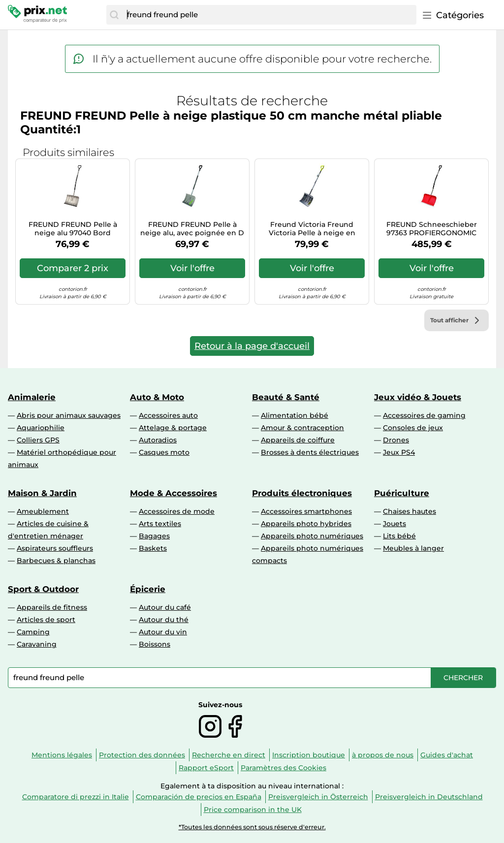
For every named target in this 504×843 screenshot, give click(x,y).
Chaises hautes (409, 511)
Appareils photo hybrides (306, 524)
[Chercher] (114, 15)
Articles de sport (46, 620)
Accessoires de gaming (424, 415)
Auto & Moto (157, 397)
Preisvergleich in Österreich (318, 797)
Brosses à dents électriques (310, 452)
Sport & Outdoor (43, 589)
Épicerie (148, 589)
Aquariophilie (41, 428)
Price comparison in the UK (253, 810)
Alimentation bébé (295, 415)
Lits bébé (399, 536)
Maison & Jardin (42, 493)
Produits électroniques (302, 493)
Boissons (155, 644)
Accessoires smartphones (306, 511)
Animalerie (32, 397)
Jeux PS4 (399, 452)
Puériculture (402, 493)
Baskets (153, 548)
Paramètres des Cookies (283, 768)
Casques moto (164, 452)
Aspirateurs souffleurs (55, 548)
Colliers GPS (38, 440)
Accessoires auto (168, 415)
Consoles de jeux (413, 428)
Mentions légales (62, 755)
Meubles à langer (413, 548)
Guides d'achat (447, 755)
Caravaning (37, 644)
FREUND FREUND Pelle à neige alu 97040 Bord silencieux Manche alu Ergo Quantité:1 (73, 229)
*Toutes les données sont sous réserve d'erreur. (252, 827)
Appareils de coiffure (298, 440)
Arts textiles (160, 524)
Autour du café (165, 607)
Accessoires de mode (177, 511)
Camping (33, 632)
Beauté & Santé (286, 397)
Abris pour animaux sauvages (69, 415)
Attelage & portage (173, 428)
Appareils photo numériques (312, 536)
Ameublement (43, 511)
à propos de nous (383, 755)
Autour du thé (164, 620)
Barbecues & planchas (56, 561)
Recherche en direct (229, 755)
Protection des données (142, 755)
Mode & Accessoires (173, 493)
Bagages (154, 536)
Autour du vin (163, 632)
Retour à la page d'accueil (252, 346)
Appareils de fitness (52, 607)
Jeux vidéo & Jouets (418, 397)
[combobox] (269, 15)
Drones (396, 440)
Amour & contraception (302, 428)
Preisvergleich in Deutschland (429, 797)
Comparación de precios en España (199, 797)
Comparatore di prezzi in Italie (76, 797)
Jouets (394, 524)
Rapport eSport (206, 768)
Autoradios (158, 440)
